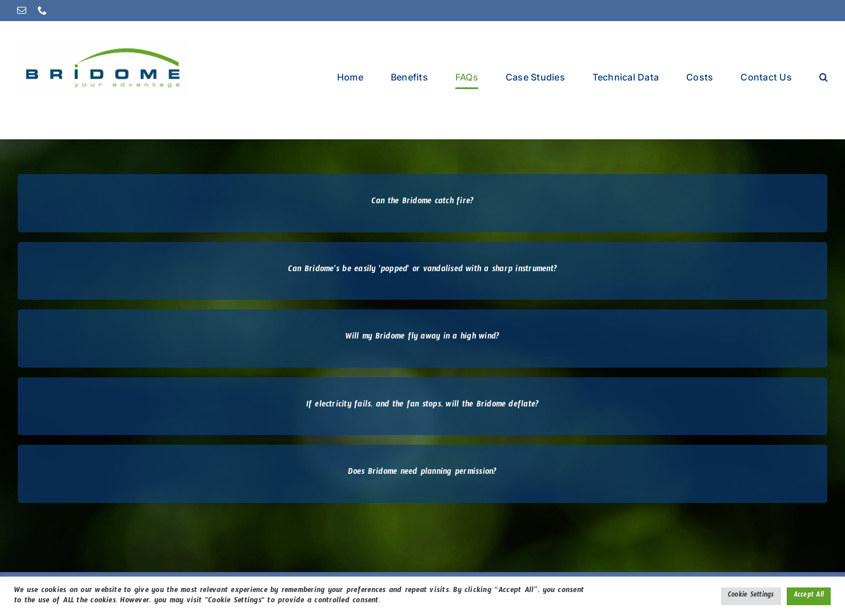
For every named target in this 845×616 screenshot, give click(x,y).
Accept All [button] (809, 596)
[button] (824, 77)
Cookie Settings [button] (751, 596)
